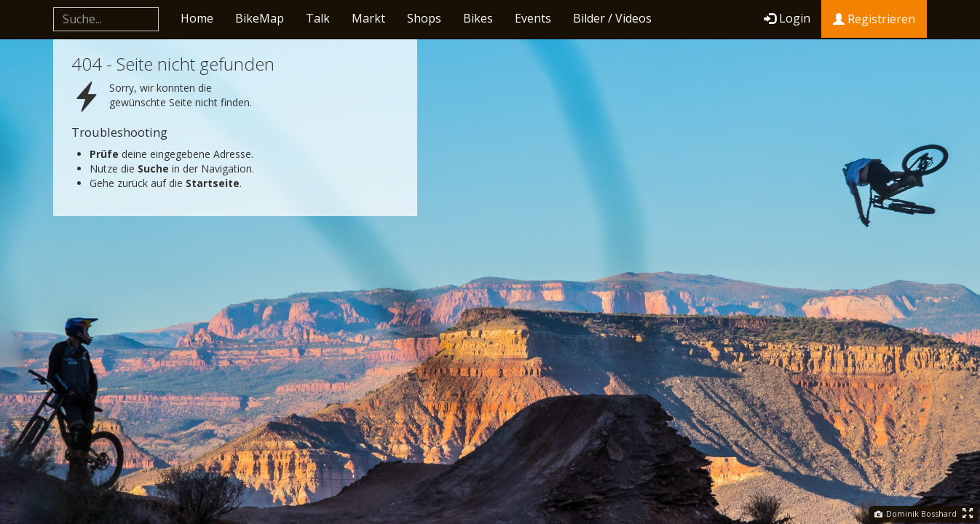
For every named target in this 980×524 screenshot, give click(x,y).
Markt (368, 18)
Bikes (478, 18)
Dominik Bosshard (916, 513)
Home (197, 18)
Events (533, 18)
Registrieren (874, 19)
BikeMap (260, 18)
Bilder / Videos (612, 18)
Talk (318, 18)
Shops (424, 18)
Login (787, 18)
